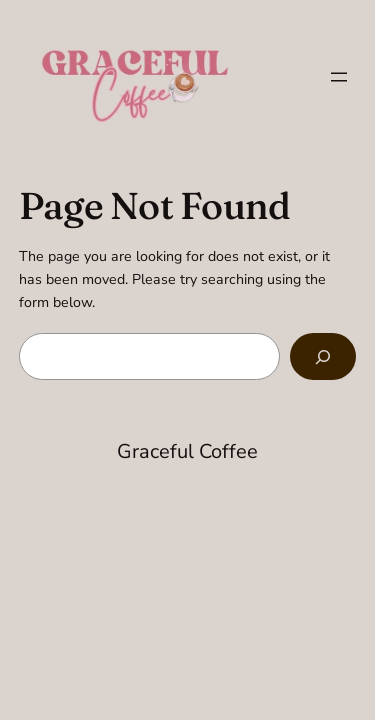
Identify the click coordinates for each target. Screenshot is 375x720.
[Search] (323, 356)
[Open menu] (339, 77)
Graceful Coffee (187, 451)
